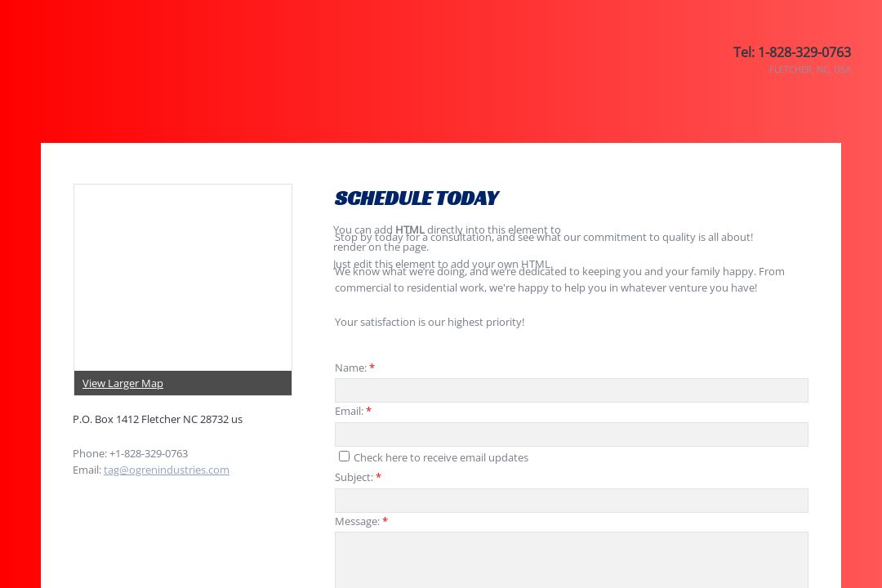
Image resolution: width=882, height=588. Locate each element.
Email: (353, 411)
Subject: (358, 477)
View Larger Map (123, 383)
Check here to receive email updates (434, 457)
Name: (355, 367)
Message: (361, 521)
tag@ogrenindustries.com (167, 470)
